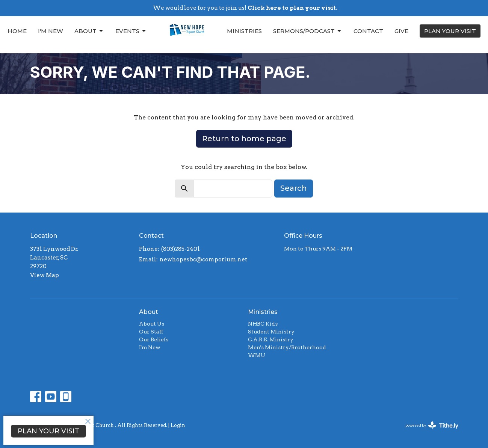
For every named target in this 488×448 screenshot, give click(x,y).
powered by (432, 425)
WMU (257, 355)
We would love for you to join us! (245, 8)
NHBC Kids (263, 324)
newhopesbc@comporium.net (203, 259)
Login (178, 425)
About (89, 31)
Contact (368, 31)
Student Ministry (271, 332)
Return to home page (244, 139)
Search (294, 188)
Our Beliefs (154, 339)
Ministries (244, 31)
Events (131, 31)
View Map (45, 275)
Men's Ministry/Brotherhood (287, 347)
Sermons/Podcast (308, 31)
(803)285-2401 (181, 249)
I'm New (51, 31)
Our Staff (151, 332)
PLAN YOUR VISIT (450, 31)
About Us (152, 324)
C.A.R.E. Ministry (271, 339)
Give (401, 31)
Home (17, 31)
